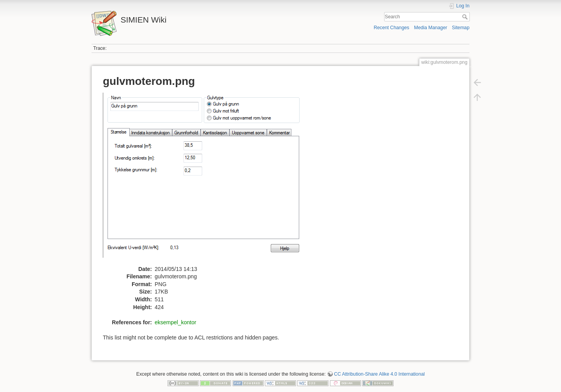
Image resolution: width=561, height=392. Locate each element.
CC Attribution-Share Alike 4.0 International (379, 374)
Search (466, 17)
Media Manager (431, 28)
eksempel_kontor (176, 322)
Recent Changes (391, 28)
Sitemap (461, 28)
